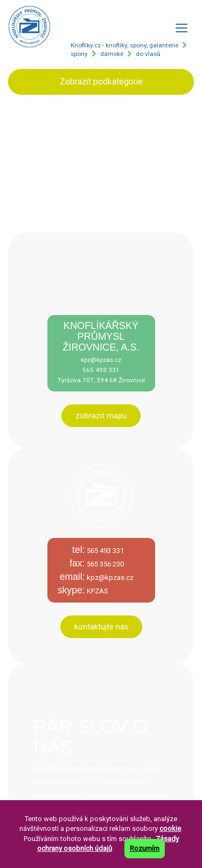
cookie (170, 828)
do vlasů (148, 54)
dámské (112, 54)
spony (79, 54)
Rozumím (145, 848)
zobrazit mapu (101, 416)
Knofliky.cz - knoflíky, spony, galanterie (124, 45)
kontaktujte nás (101, 627)
